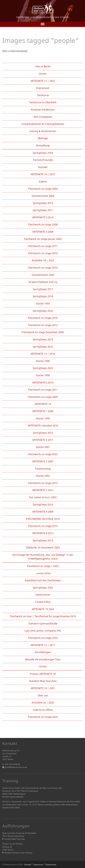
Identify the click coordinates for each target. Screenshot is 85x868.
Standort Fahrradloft (11, 808)
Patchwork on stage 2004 (43, 189)
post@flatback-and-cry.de (16, 767)
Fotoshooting (43, 469)
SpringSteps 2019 (43, 339)
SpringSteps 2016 (43, 505)
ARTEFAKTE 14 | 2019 (43, 174)
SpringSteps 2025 (43, 588)
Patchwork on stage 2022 (43, 454)
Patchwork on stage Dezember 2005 (43, 332)
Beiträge (43, 138)
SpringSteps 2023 (43, 368)
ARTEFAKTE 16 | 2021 (43, 688)
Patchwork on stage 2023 (43, 638)
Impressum (43, 88)
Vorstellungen (43, 652)
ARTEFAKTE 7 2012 (43, 490)
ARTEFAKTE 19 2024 (43, 609)
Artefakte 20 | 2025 (43, 703)
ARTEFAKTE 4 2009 (43, 512)
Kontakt (43, 167)
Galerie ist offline (43, 710)
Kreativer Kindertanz (43, 110)
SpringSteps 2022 (43, 311)
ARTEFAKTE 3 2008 (43, 232)
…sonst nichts (43, 573)
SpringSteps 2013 (43, 203)
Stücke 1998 (43, 375)
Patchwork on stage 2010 (43, 253)
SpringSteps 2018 (43, 296)
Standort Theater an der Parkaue (17, 853)
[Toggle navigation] (43, 24)
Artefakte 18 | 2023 (43, 260)
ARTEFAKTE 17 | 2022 (43, 81)
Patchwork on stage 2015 (43, 483)
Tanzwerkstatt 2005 (43, 275)
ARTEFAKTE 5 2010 (43, 383)
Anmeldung (43, 145)
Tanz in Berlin (43, 66)
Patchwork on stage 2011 (43, 390)
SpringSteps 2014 (43, 540)
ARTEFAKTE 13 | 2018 (43, 354)
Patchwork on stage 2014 (43, 268)
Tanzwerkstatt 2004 (43, 196)
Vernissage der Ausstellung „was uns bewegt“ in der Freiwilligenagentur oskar (43, 557)
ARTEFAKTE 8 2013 (43, 533)
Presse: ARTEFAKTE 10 (43, 674)
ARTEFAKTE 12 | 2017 (43, 645)
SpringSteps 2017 (43, 289)
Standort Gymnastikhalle (43, 623)
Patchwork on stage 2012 (43, 325)
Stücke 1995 (43, 304)
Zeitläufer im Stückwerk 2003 (43, 548)
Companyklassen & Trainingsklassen (43, 124)
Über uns (43, 695)
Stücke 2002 (43, 476)
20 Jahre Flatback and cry (43, 282)
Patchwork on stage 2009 (43, 397)
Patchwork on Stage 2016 (43, 318)
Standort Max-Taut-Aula (43, 681)
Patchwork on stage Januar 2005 (43, 239)
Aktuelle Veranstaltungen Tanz (43, 659)
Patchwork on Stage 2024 (43, 717)
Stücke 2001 (43, 447)
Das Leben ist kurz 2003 (43, 497)
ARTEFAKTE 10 (43, 404)
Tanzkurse (43, 95)
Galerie (43, 181)
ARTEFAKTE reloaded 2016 (43, 426)
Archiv (43, 666)
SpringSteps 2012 (43, 433)
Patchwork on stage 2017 (43, 246)
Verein (43, 74)
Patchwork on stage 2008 (43, 224)
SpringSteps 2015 (43, 347)
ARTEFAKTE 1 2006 (43, 411)
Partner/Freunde (43, 160)
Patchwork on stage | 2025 (43, 566)
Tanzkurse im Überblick (43, 102)
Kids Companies (43, 117)
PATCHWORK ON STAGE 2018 (43, 519)
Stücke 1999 (43, 418)
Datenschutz (43, 595)
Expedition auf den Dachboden (43, 580)
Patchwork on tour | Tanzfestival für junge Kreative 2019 (43, 616)
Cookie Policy (43, 602)
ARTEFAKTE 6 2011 (43, 440)
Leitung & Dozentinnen (43, 131)
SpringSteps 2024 (43, 153)
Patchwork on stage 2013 (43, 526)
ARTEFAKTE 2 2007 (43, 461)
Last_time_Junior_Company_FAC (43, 631)
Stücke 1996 (43, 361)
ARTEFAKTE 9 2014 (43, 217)
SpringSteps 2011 (43, 210)
